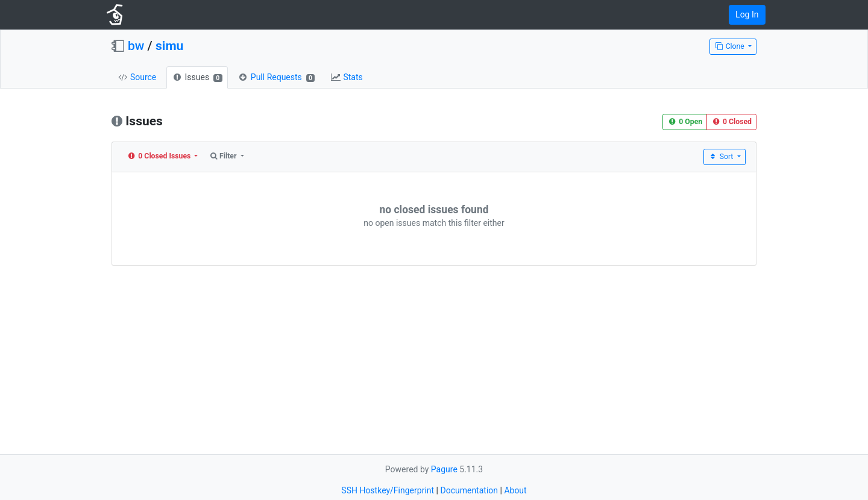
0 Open (685, 122)
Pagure (444, 469)
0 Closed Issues (160, 156)
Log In (747, 14)
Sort (722, 157)
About (515, 490)
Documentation (469, 490)
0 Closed (731, 122)
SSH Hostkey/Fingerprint (388, 490)
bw (136, 46)
